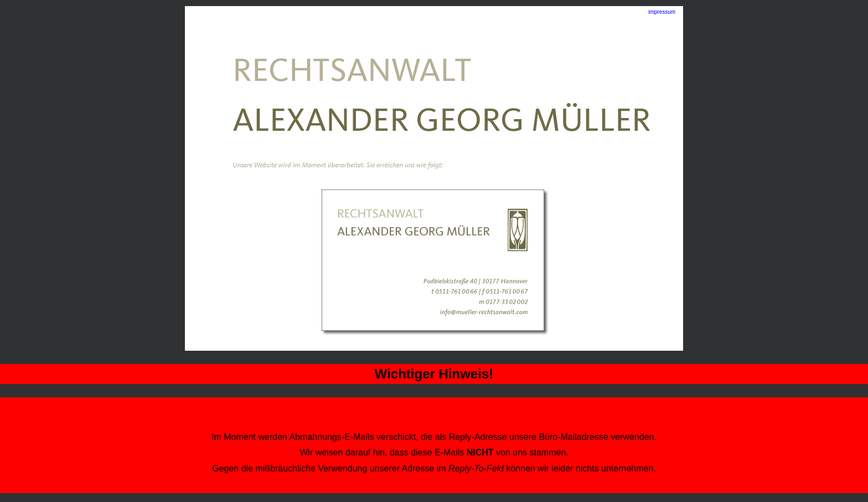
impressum (662, 12)
